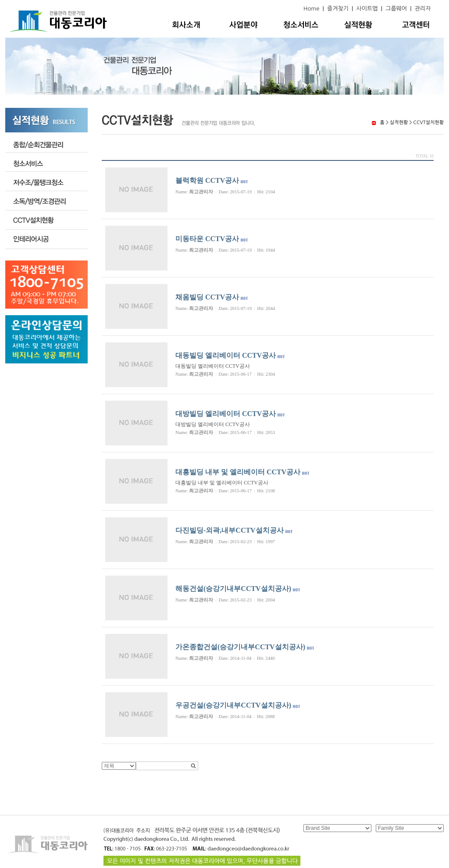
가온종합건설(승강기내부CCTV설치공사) (240, 647)
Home (311, 9)
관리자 (423, 9)
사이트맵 (367, 9)
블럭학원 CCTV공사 (207, 180)
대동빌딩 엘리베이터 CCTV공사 (226, 355)
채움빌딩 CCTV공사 (207, 297)
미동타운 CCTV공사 (207, 239)
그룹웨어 (396, 9)
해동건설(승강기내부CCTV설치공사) (233, 589)
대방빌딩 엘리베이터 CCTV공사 (226, 414)
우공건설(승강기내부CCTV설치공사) (233, 705)
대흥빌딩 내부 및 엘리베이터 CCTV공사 (238, 472)
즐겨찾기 (338, 9)
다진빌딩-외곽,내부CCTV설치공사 (230, 530)
